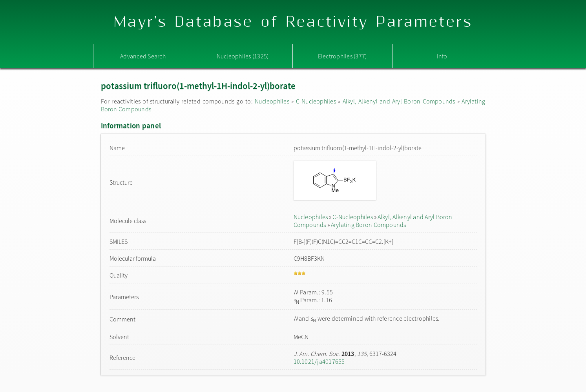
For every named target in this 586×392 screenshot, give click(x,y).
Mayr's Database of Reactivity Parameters (293, 22)
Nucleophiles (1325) (243, 56)
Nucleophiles (272, 101)
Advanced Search (143, 56)
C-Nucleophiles (316, 101)
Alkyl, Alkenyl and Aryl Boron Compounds (399, 101)
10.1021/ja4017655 (319, 361)
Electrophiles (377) (342, 56)
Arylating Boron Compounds (369, 225)
